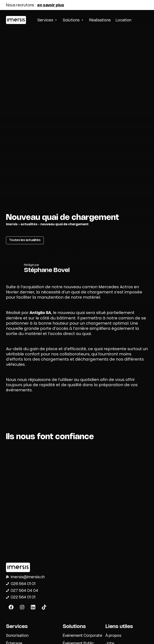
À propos (113, 635)
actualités (29, 224)
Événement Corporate (82, 635)
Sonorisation (17, 635)
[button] (48, 20)
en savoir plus (51, 5)
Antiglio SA (40, 313)
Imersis (12, 224)
